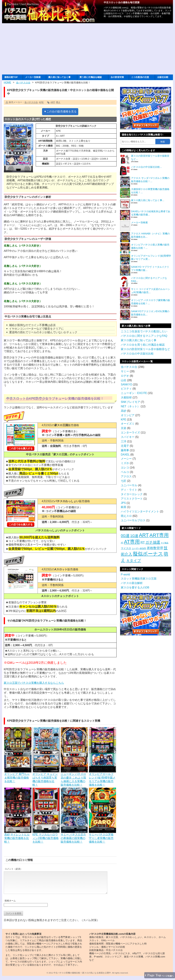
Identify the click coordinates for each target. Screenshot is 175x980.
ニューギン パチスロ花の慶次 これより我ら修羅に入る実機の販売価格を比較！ (74, 778)
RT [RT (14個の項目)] (143, 542)
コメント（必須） (14, 869)
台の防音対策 (117, 77)
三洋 (124, 441)
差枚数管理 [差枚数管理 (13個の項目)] (155, 548)
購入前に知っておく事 (59, 77)
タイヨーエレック (132, 494)
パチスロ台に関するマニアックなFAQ (144, 336)
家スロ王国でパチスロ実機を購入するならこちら (34, 683)
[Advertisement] (87, 49)
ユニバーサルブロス (133, 520)
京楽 (124, 428)
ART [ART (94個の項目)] (144, 535)
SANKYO (126, 384)
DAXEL (125, 455)
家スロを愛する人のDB (135, 587)
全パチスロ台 (23, 83)
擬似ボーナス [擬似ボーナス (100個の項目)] (148, 554)
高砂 (124, 411)
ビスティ (126, 389)
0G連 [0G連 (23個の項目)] (125, 536)
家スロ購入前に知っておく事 (139, 340)
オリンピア (128, 415)
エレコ (125, 468)
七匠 (124, 481)
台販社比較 (163, 77)
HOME (7, 82)
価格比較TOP (11, 77)
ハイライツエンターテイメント (140, 511)
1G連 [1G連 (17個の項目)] (134, 536)
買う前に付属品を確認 (91, 77)
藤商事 (125, 450)
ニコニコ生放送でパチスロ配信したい (144, 331)
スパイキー (128, 437)
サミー (125, 371)
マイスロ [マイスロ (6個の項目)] (126, 548)
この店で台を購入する (21, 448)
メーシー (126, 459)
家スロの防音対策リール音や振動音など (145, 349)
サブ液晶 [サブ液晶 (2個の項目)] (165, 543)
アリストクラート (132, 499)
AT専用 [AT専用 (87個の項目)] (132, 542)
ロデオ (125, 376)
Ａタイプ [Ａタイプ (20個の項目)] (134, 560)
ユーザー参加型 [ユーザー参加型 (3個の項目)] (139, 548)
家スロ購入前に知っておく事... (148, 200)
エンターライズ (130, 433)
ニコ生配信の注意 (140, 77)
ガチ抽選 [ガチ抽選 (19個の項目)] (153, 542)
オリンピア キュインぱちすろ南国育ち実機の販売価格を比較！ (46, 778)
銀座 (124, 507)
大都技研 (126, 397)
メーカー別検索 (33, 77)
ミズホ (125, 463)
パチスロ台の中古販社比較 (137, 354)
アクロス (126, 476)
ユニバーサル (129, 485)
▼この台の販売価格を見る (60, 111)
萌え (58, 102)
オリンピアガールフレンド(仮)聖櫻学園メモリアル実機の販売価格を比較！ (102, 778)
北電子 (125, 446)
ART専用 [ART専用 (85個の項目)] (159, 535)
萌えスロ (126, 516)
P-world (125, 574)
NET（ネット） (130, 406)
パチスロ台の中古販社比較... (146, 167)
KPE (41, 102)
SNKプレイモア (130, 402)
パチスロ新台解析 (132, 583)
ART (53, 102)
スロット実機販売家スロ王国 (139, 579)
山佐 (124, 380)
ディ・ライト (129, 490)
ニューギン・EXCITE (134, 393)
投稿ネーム (10, 905)
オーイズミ (128, 424)
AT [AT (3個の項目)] (122, 543)
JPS (123, 503)
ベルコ (125, 472)
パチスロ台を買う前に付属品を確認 (143, 345)
